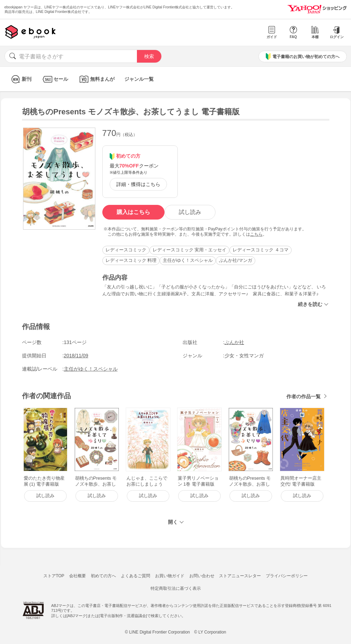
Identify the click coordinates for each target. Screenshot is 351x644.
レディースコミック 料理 (131, 260)
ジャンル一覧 (139, 79)
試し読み (190, 212)
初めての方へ (103, 576)
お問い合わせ (202, 576)
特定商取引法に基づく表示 (176, 588)
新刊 (20, 79)
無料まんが (96, 79)
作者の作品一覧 (304, 396)
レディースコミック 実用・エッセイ (190, 250)
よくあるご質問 (136, 576)
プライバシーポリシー (287, 576)
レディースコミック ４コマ (261, 250)
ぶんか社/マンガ (236, 260)
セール (55, 79)
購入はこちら (133, 212)
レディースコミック (126, 250)
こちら (256, 234)
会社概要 (78, 576)
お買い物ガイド (170, 576)
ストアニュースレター (240, 576)
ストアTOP (54, 576)
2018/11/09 (76, 356)
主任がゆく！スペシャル (188, 260)
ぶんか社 (234, 342)
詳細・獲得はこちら (138, 184)
